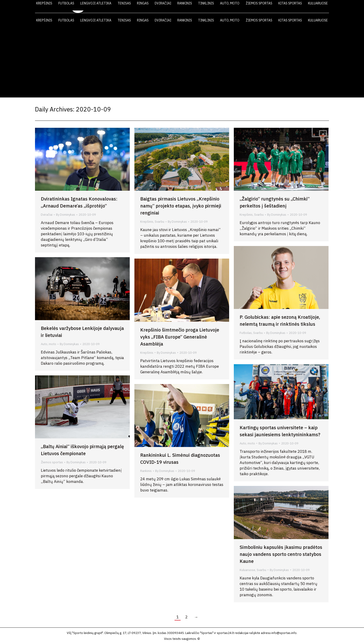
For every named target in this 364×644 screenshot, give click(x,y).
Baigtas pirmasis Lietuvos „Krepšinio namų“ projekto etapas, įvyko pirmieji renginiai (181, 206)
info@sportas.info (284, 633)
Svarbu (159, 222)
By (66, 215)
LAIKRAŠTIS (242, 7)
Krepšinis (147, 222)
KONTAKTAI (307, 7)
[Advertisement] (182, 62)
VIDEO (266, 7)
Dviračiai (47, 215)
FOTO (284, 7)
